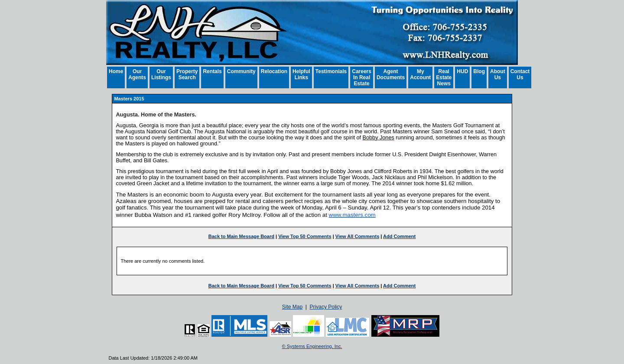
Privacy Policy (326, 307)
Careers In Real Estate (362, 77)
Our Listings (161, 74)
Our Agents (137, 74)
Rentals (212, 71)
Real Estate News (444, 77)
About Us (498, 74)
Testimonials (331, 71)
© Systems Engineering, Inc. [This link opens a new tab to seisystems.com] (312, 346)
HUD (462, 71)
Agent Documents (391, 74)
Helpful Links (301, 74)
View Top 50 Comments (305, 236)
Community (241, 71)
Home (116, 71)
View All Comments (357, 236)
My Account (420, 74)
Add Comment (399, 236)
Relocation (274, 71)
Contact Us (520, 74)
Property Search (187, 74)
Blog (479, 71)
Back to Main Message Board (241, 236)
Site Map (292, 307)
